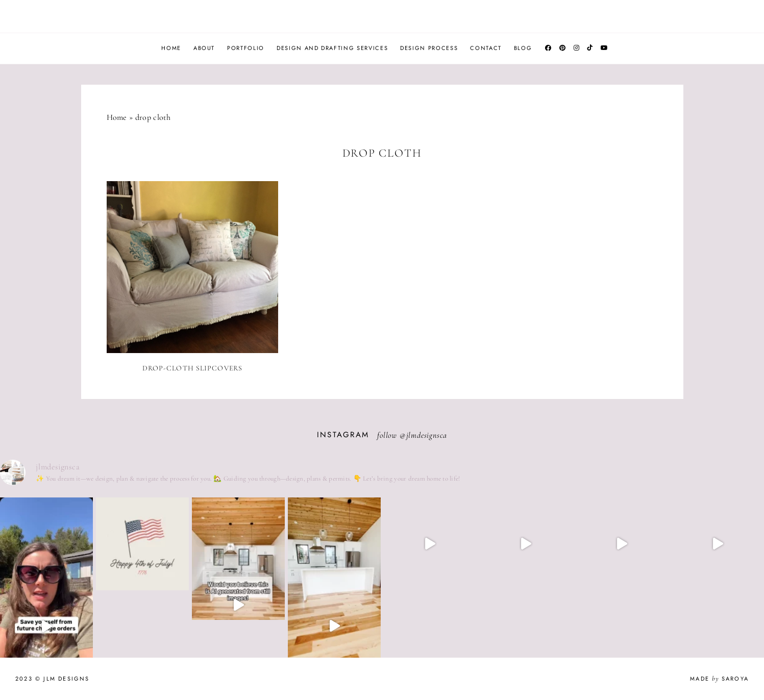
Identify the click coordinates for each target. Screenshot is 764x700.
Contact (486, 48)
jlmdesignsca (427, 435)
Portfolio (246, 48)
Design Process (429, 48)
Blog (523, 48)
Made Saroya (719, 679)
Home (171, 48)
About (204, 48)
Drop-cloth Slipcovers (193, 368)
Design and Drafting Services (332, 48)
